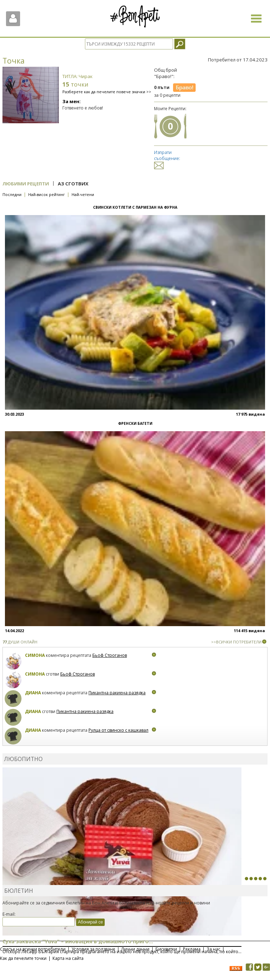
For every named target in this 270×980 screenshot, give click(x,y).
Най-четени (83, 194)
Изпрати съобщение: (167, 159)
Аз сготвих (73, 184)
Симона (35, 655)
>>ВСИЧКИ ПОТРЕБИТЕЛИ (236, 642)
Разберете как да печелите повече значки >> (107, 92)
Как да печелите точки (23, 958)
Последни (12, 194)
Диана (33, 693)
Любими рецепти (26, 184)
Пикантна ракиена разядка (117, 693)
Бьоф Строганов (110, 655)
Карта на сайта (68, 958)
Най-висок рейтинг (47, 194)
